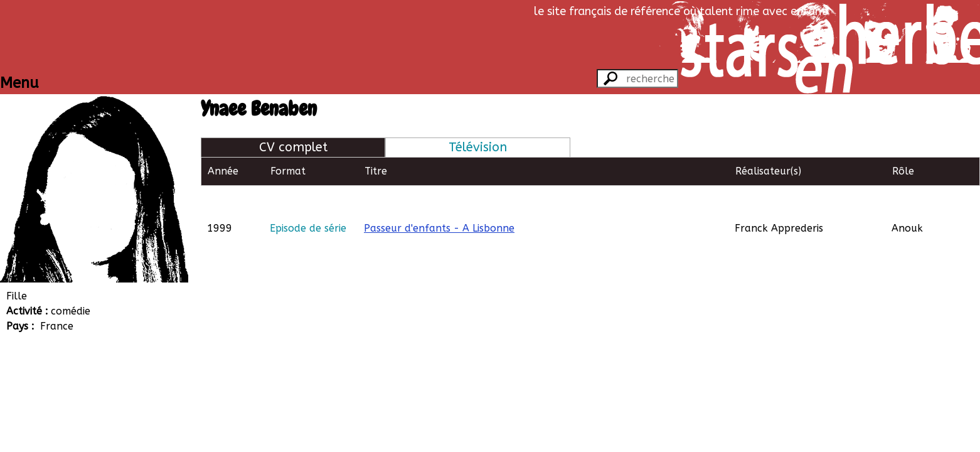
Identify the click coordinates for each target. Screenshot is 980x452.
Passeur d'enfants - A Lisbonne (439, 199)
